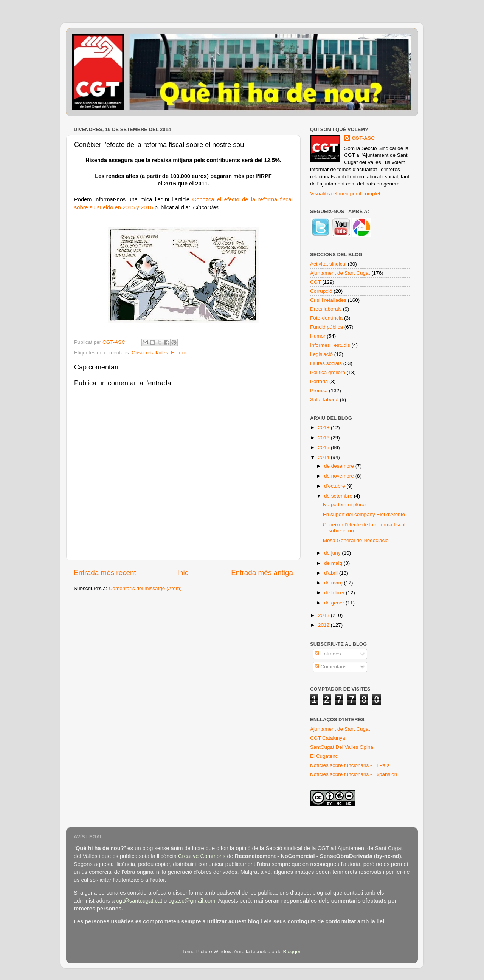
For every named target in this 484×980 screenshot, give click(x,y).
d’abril (332, 573)
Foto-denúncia (326, 318)
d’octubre (335, 486)
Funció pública (327, 327)
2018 (324, 427)
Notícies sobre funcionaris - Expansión (354, 774)
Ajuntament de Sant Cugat (340, 273)
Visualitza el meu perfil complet (345, 194)
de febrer (335, 593)
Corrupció (321, 291)
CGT (316, 282)
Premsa (319, 390)
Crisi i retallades (150, 353)
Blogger (292, 951)
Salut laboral (324, 400)
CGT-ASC (363, 138)
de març (334, 583)
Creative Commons (202, 856)
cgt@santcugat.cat (139, 901)
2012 (324, 625)
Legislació (321, 354)
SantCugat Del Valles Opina (342, 747)
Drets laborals (326, 309)
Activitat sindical (328, 264)
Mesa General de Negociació (356, 540)
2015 (324, 447)
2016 (324, 438)
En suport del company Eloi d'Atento (364, 514)
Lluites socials (326, 363)
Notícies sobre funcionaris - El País (350, 765)
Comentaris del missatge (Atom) (145, 588)
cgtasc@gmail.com (192, 901)
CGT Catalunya (328, 738)
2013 (324, 615)
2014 (324, 457)
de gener (335, 603)
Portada (319, 381)
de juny (333, 553)
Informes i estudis (330, 345)
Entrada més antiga (262, 573)
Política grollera (328, 372)
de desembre (340, 466)
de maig (334, 563)
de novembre (340, 476)
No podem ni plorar (345, 505)
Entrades (328, 654)
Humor (179, 353)
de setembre (339, 496)
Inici (184, 573)
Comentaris (331, 667)
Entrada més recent (105, 573)
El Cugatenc (324, 756)
